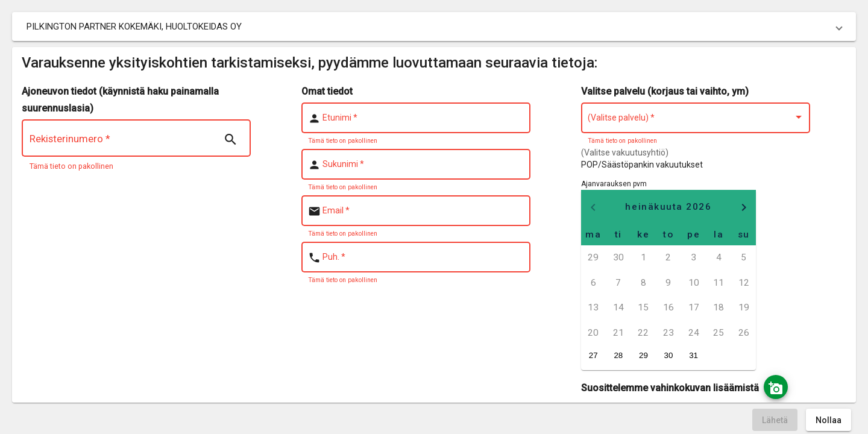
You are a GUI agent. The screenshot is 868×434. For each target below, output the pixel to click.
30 (669, 355)
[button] (434, 27)
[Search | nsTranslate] (230, 140)
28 (618, 355)
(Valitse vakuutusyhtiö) (625, 153)
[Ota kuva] (776, 387)
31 (693, 355)
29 (643, 355)
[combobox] (696, 120)
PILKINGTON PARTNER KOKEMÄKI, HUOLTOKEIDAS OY (134, 27)
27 (593, 355)
